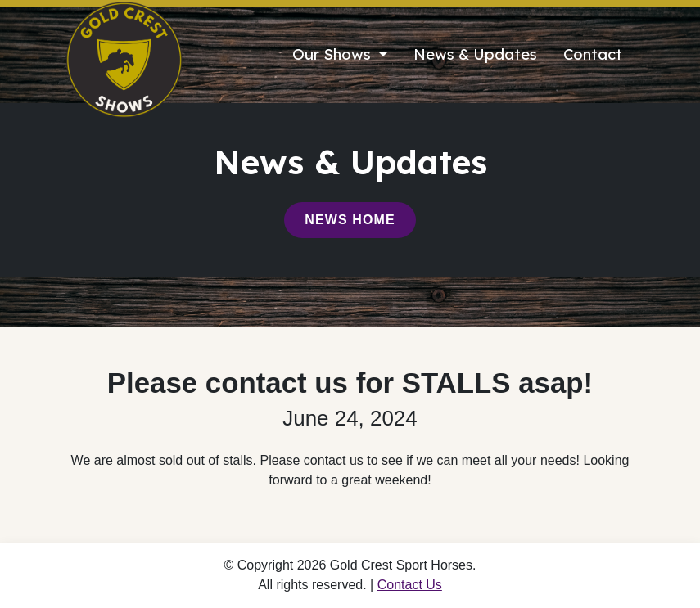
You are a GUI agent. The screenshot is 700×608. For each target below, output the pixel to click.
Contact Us (410, 585)
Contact (593, 54)
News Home (350, 220)
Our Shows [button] (334, 54)
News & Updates (475, 54)
